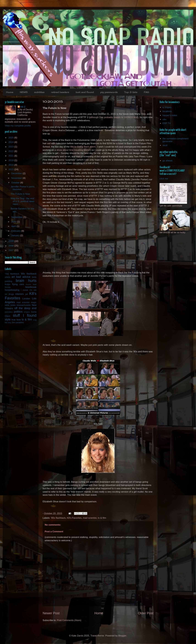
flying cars (18, 284)
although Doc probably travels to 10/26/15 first (114, 117)
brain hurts (26, 281)
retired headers (60, 92)
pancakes (9, 312)
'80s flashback (58, 518)
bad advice (23, 277)
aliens (8, 277)
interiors (20, 294)
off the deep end (25, 308)
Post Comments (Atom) (69, 620)
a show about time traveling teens (72, 150)
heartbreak (31, 287)
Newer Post (51, 613)
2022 (11, 151)
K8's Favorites (74, 518)
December (17, 173)
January (16, 235)
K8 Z (23, 107)
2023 (11, 147)
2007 (11, 250)
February (16, 231)
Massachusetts (24, 305)
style (8, 319)
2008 (11, 246)
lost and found (85, 92)
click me (164, 179)
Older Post (146, 613)
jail (27, 294)
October (16, 183)
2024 (11, 142)
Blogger (122, 636)
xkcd (165, 145)
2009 (11, 241)
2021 (11, 156)
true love (16, 320)
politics (18, 312)
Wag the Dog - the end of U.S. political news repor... (22, 201)
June (14, 222)
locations (167, 111)
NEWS (24, 92)
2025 (11, 138)
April (14, 226)
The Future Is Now (20, 194)
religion (27, 312)
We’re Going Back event (83, 147)
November (17, 178)
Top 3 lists (131, 92)
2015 (11, 169)
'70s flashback (12, 274)
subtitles (39, 92)
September (17, 217)
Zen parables (18, 322)
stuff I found (25, 315)
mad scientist (90, 518)
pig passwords (109, 92)
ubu (164, 119)
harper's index (170, 115)
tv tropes (167, 107)
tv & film (102, 518)
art (13, 277)
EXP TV (167, 123)
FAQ (146, 92)
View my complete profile (18, 126)
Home (10, 92)
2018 (11, 160)
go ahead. (168, 161)
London (26, 299)
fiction (8, 284)
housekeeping (12, 290)
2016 (11, 165)
